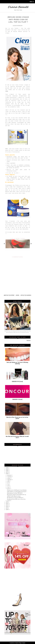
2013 (7, 505)
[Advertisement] (17, 580)
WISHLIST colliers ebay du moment (14, 496)
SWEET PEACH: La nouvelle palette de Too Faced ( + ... (17, 492)
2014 (7, 503)
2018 (7, 471)
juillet (8, 481)
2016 (7, 474)
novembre (9, 477)
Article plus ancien (26, 295)
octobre (9, 478)
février (9, 489)
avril (8, 486)
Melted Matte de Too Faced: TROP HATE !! (15, 493)
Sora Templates (16, 643)
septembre (9, 480)
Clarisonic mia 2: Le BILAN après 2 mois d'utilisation (17, 490)
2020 (7, 468)
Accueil (18, 295)
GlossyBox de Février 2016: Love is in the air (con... (16, 499)
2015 (7, 502)
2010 (7, 509)
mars (8, 487)
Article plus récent (10, 295)
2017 (7, 472)
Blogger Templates (22, 643)
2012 (7, 507)
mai (8, 484)
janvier (9, 501)
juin (8, 483)
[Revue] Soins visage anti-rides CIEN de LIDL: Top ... (17, 495)
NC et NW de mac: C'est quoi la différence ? (15, 498)
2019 (7, 469)
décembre (9, 475)
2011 (7, 508)
